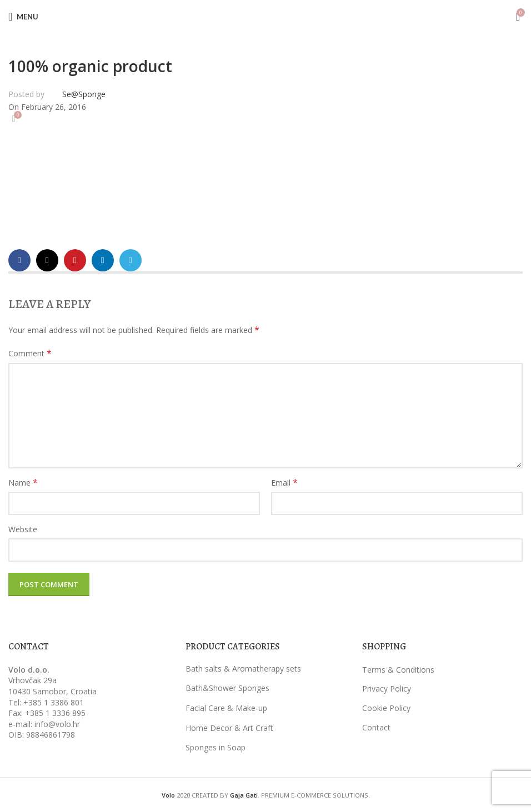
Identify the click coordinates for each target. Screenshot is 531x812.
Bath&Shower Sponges (227, 688)
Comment (30, 353)
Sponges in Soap (216, 747)
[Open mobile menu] (23, 17)
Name (23, 483)
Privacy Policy (387, 689)
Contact (376, 727)
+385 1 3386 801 (54, 702)
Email (284, 483)
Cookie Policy (386, 708)
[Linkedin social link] (103, 260)
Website (23, 529)
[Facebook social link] (19, 260)
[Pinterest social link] (75, 260)
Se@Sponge (84, 94)
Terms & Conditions (398, 670)
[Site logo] (265, 16)
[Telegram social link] (131, 260)
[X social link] (47, 260)
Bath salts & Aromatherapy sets (243, 669)
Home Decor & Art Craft (229, 728)
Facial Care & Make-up (226, 708)
